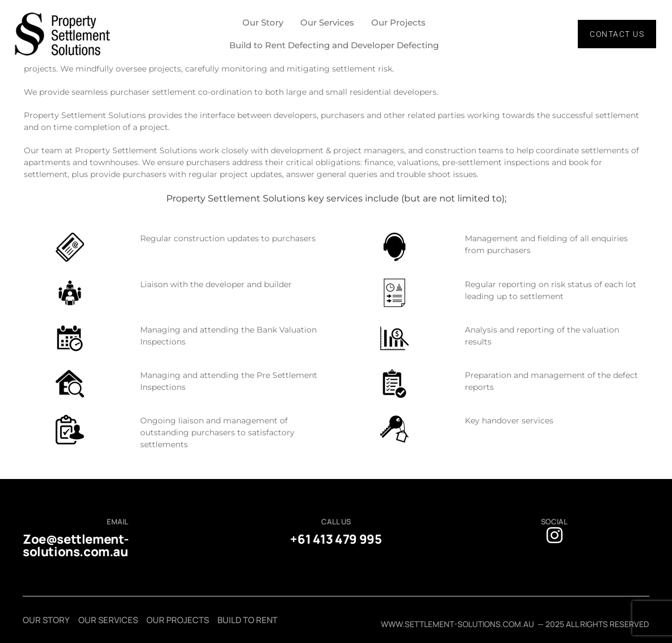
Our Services (327, 22)
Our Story (263, 22)
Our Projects (398, 22)
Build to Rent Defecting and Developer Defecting (334, 45)
